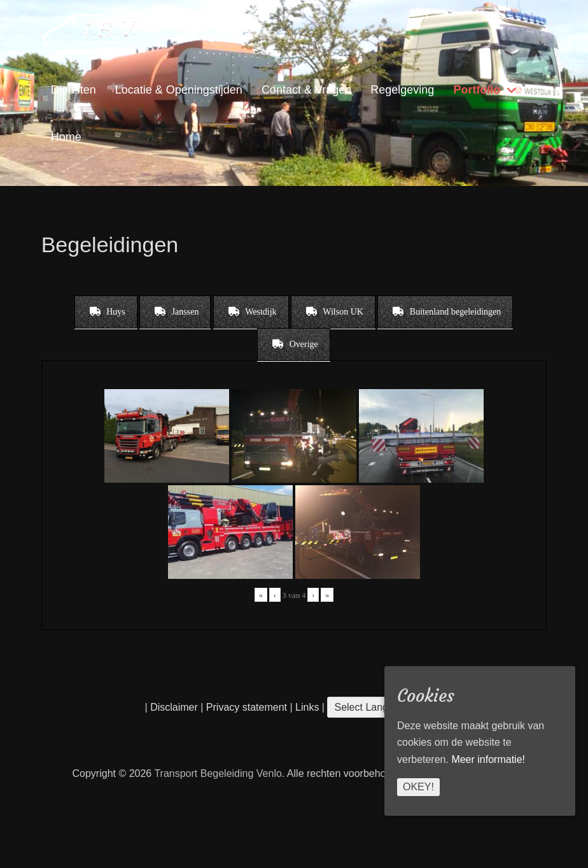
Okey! (418, 787)
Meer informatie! (488, 759)
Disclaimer (174, 707)
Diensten (73, 90)
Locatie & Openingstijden (179, 90)
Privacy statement (247, 707)
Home (66, 137)
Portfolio (477, 90)
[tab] (106, 312)
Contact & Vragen (306, 90)
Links (306, 707)
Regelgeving (402, 90)
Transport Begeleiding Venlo (218, 773)
